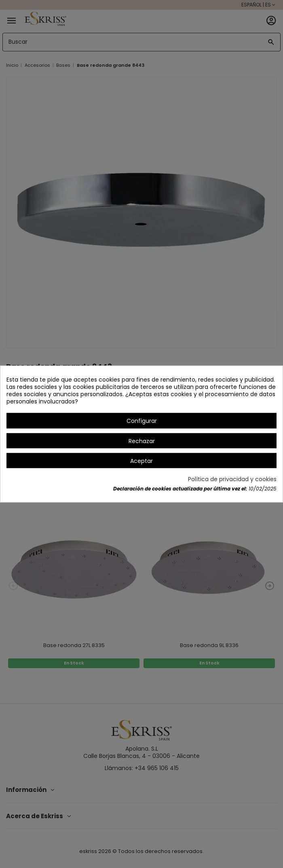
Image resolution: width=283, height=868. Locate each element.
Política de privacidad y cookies (232, 479)
